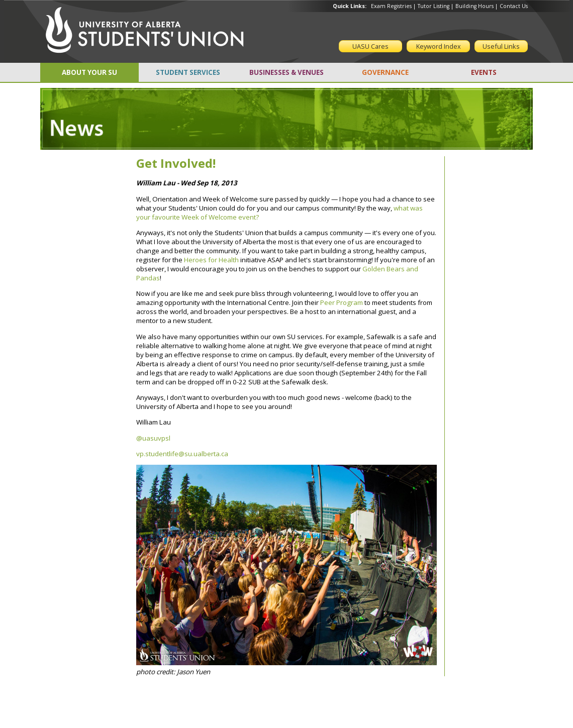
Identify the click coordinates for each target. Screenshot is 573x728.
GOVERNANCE (385, 72)
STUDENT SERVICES (188, 72)
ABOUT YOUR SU (89, 72)
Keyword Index (439, 46)
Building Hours (474, 6)
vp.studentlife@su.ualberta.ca (182, 454)
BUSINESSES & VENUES (286, 72)
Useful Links (501, 46)
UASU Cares (370, 46)
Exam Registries (391, 6)
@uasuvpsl (153, 438)
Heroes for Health (211, 260)
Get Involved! (176, 163)
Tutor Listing (434, 6)
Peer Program (342, 302)
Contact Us (514, 6)
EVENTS (484, 72)
